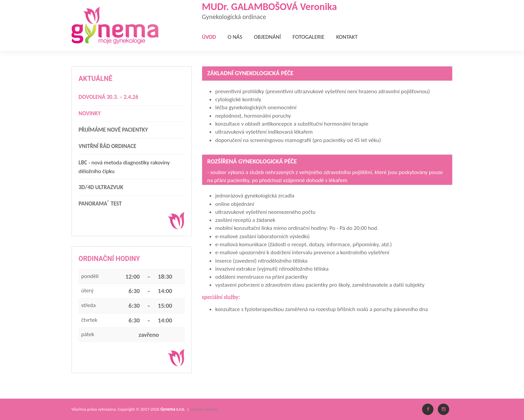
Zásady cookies (204, 409)
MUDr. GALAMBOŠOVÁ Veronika (327, 10)
